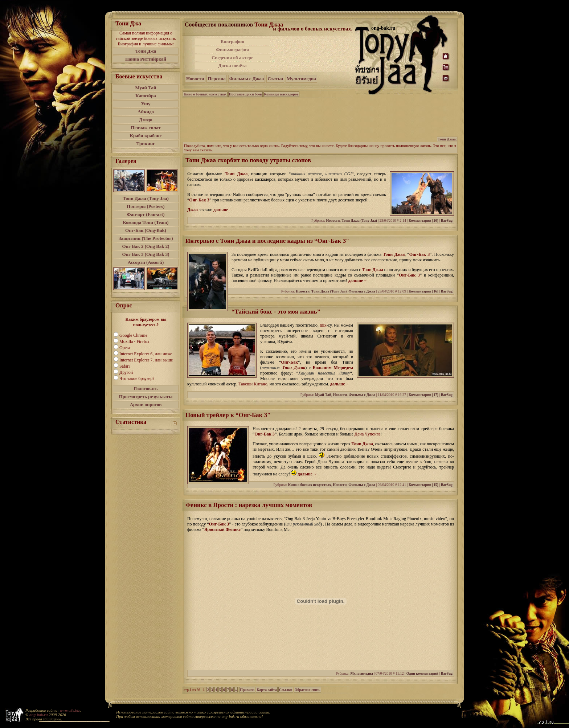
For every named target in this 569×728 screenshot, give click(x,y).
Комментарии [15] (423, 485)
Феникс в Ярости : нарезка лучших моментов (249, 505)
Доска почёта (232, 66)
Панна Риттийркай (146, 59)
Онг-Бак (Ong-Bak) (146, 230)
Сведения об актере (232, 58)
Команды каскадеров (281, 94)
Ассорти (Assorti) (146, 262)
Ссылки (286, 690)
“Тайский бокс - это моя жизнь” (276, 312)
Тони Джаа (269, 24)
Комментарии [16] (423, 291)
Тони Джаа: (447, 139)
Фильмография (232, 50)
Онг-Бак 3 (199, 200)
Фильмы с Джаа (247, 79)
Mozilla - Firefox (134, 341)
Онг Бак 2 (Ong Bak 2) (146, 246)
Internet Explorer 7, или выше (146, 360)
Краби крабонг (146, 136)
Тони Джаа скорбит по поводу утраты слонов (248, 160)
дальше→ (223, 210)
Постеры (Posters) (146, 206)
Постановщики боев (245, 94)
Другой (126, 372)
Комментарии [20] (423, 220)
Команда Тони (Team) (146, 222)
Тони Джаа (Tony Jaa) (146, 198)
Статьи (275, 79)
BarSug (447, 220)
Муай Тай (146, 88)
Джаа (193, 210)
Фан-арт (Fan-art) (146, 214)
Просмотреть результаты (146, 396)
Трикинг (146, 144)
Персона (216, 79)
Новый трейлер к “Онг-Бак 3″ (228, 415)
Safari (125, 366)
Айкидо (146, 112)
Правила (247, 690)
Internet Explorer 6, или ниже (146, 354)
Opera (125, 348)
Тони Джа (146, 51)
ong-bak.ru (38, 715)
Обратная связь (308, 690)
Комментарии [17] (423, 395)
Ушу (146, 104)
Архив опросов (146, 404)
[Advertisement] (313, 54)
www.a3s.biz (70, 710)
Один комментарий (422, 673)
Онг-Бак (407, 275)
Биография (233, 42)
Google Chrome (133, 335)
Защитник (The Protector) (146, 238)
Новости (195, 79)
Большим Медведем (333, 368)
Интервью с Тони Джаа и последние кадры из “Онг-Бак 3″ (267, 241)
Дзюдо (146, 120)
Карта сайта (267, 690)
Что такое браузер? (137, 379)
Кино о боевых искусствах (205, 94)
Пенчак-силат (146, 128)
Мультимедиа (301, 79)
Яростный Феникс (222, 529)
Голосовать (146, 388)
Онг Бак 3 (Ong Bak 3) (146, 254)
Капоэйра (146, 96)
